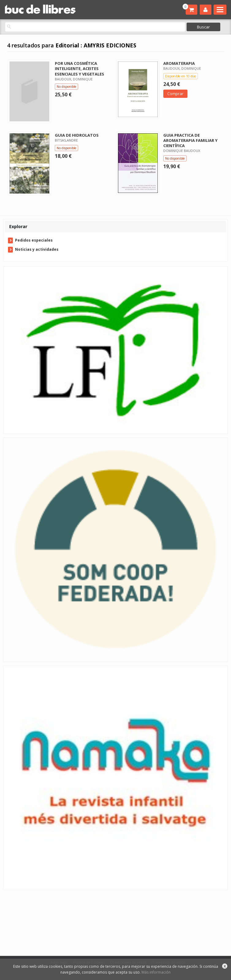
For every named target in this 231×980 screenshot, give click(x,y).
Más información (156, 972)
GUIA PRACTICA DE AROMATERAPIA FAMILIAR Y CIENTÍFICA (190, 140)
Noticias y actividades (37, 249)
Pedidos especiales (34, 240)
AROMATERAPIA (179, 63)
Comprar (175, 94)
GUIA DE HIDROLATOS (77, 135)
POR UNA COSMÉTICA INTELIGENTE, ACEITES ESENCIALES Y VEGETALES (80, 68)
